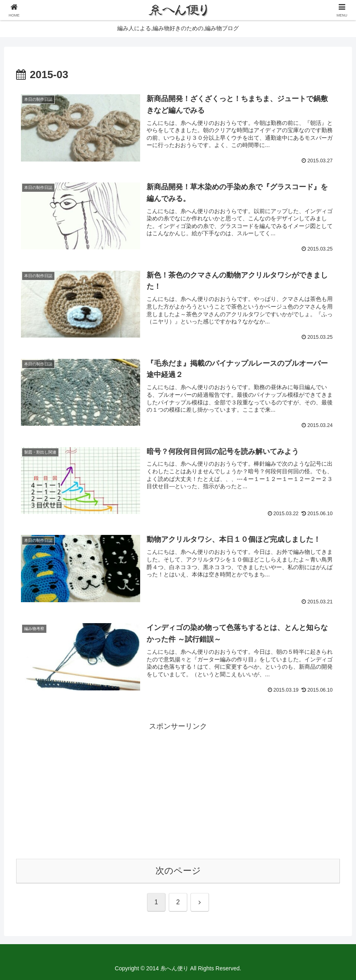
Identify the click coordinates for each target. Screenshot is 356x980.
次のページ (178, 871)
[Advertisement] (178, 789)
